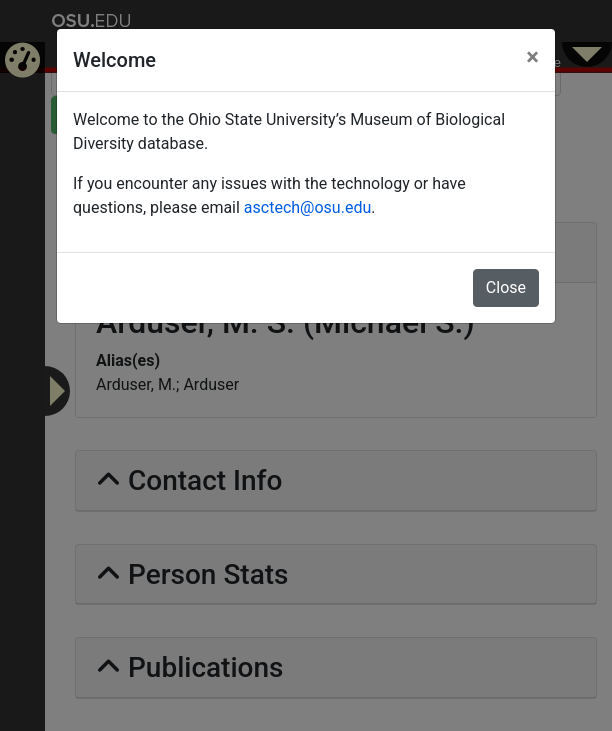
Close (506, 287)
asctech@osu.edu (307, 207)
